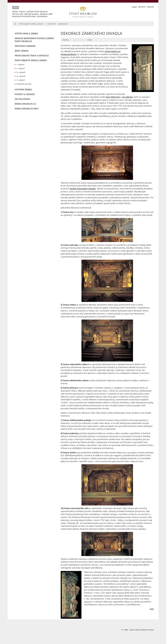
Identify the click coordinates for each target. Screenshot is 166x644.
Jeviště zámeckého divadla (83, 189)
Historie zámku (23, 90)
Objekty (66, 40)
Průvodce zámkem (25, 46)
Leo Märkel (127, 97)
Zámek (16, 8)
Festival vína (18, 14)
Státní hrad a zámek (26, 34)
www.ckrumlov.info (27, 109)
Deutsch (142, 7)
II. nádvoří (21, 68)
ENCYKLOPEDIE (22, 99)
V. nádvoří (51, 24)
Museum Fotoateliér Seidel (24, 16)
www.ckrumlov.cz (25, 104)
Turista (22, 12)
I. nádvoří (20, 65)
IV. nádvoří (21, 76)
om (152, 609)
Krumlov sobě (46, 14)
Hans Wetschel (113, 97)
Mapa (90, 40)
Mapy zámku (22, 51)
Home (15, 24)
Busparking (42, 16)
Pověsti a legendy (25, 94)
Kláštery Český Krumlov (37, 12)
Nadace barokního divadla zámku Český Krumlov (34, 40)
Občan (15, 12)
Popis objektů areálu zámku (31, 24)
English (150, 7)
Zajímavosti (63, 24)
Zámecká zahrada (24, 84)
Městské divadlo (32, 14)
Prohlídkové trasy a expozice (32, 56)
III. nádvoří (21, 72)
